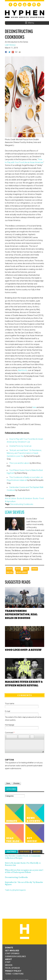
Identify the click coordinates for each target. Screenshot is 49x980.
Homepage (10, 725)
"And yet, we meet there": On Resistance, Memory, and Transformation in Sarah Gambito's (24, 453)
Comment (10, 733)
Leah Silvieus (15, 512)
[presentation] (25, 775)
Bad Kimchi (23, 370)
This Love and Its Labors (19, 463)
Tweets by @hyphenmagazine (15, 890)
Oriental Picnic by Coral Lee (20, 446)
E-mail (8, 711)
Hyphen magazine (25, 932)
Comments (25, 695)
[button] (8, 737)
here (34, 407)
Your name (10, 703)
